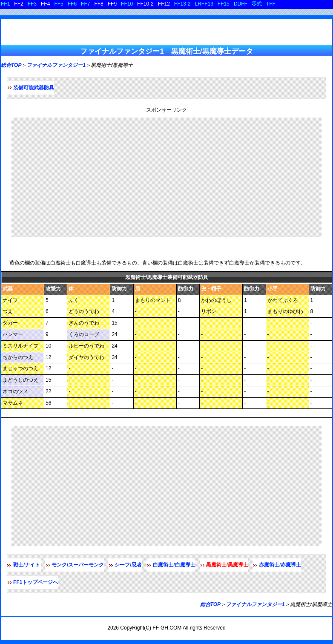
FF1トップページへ (36, 582)
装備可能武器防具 (34, 88)
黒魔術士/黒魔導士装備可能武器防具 (56, 250)
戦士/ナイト (27, 565)
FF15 (224, 4)
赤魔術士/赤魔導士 (280, 565)
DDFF (241, 4)
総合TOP (11, 65)
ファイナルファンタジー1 (56, 65)
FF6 (72, 4)
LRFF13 (204, 4)
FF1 (5, 4)
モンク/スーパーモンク (78, 565)
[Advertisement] (166, 177)
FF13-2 (182, 4)
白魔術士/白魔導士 (174, 565)
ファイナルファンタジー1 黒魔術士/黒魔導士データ (166, 51)
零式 (257, 4)
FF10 (127, 4)
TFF (271, 4)
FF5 (59, 4)
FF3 (32, 4)
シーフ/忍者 (128, 565)
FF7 (85, 4)
